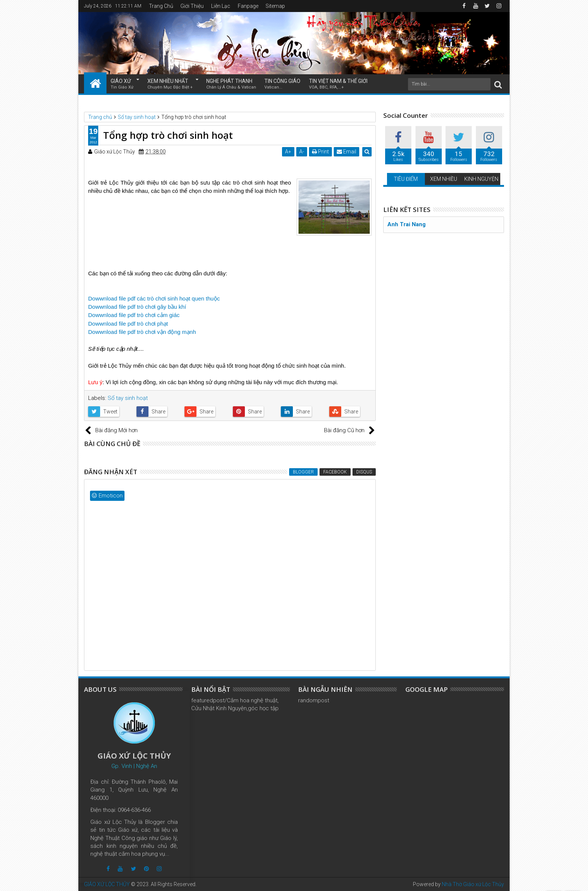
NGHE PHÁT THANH (231, 84)
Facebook (335, 472)
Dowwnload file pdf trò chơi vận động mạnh (142, 332)
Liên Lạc (221, 6)
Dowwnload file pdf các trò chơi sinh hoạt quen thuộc (154, 298)
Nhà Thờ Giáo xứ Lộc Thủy (473, 884)
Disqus (364, 472)
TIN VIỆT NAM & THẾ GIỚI (338, 84)
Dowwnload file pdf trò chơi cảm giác (134, 315)
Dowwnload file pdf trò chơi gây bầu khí (137, 307)
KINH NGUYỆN (481, 179)
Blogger (303, 472)
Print (321, 152)
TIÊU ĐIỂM (406, 179)
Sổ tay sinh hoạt (128, 398)
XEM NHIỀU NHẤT (170, 84)
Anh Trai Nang (406, 224)
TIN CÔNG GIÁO (282, 84)
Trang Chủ (161, 6)
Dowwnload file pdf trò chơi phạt (128, 324)
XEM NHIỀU (444, 179)
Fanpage (248, 6)
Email (347, 152)
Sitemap (275, 6)
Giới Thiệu (192, 6)
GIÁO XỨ (122, 84)
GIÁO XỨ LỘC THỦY (107, 884)
